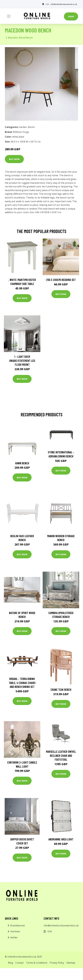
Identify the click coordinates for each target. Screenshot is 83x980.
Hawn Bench (22, 463)
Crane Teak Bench (61, 690)
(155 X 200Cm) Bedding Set (61, 280)
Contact (20, 963)
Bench (31, 127)
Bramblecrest (18, 925)
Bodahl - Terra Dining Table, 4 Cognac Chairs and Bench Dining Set (22, 683)
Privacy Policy (57, 963)
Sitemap (71, 963)
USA (47, 4)
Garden (23, 127)
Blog (11, 963)
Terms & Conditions (37, 963)
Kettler (14, 937)
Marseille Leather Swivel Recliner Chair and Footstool (61, 755)
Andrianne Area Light (61, 839)
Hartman (15, 931)
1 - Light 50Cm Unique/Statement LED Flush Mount (22, 361)
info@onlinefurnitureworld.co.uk (64, 4)
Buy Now (14, 159)
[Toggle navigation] (9, 16)
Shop (71, 16)
